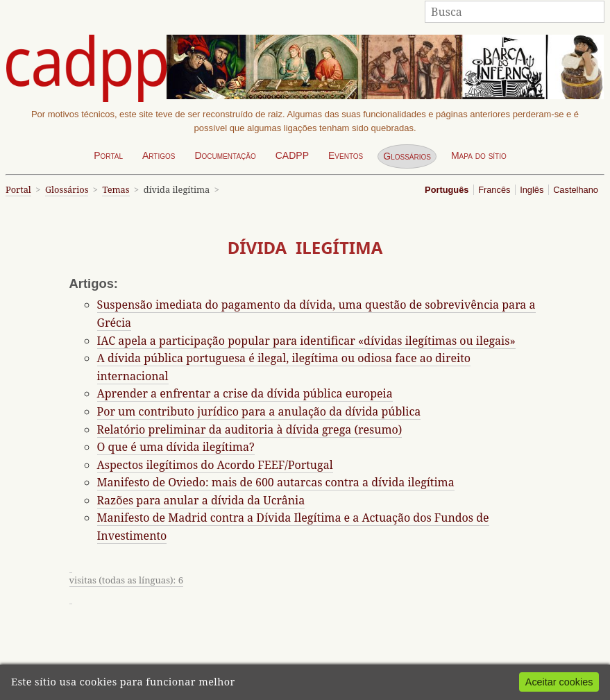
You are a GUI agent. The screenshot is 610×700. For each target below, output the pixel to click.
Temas (116, 189)
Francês (494, 190)
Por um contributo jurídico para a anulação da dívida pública (259, 411)
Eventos (346, 155)
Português (447, 190)
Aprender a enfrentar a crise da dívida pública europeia (245, 393)
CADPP (292, 155)
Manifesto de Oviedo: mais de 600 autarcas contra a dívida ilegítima (276, 482)
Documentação (225, 155)
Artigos (159, 155)
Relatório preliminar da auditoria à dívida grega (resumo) (250, 429)
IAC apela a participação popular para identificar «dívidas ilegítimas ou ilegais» (306, 341)
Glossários (407, 156)
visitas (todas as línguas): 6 (126, 580)
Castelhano (576, 190)
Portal (108, 155)
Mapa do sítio (479, 155)
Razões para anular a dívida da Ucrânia (201, 500)
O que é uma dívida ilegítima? (176, 447)
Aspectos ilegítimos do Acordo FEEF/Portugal (215, 465)
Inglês (532, 190)
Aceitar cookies (559, 682)
